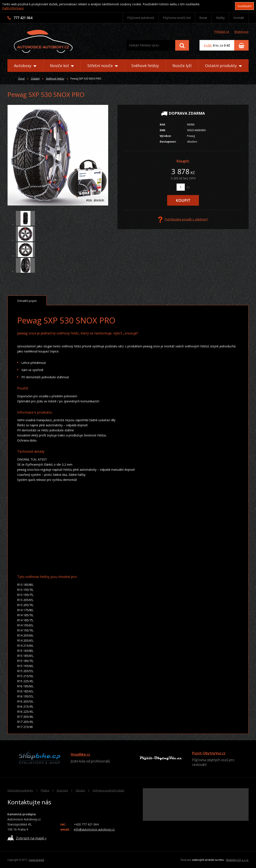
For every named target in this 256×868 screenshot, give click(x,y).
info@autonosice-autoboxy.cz (94, 829)
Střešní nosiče (103, 66)
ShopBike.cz (80, 754)
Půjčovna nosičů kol (177, 18)
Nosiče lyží (182, 66)
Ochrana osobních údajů (108, 790)
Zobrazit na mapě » (27, 838)
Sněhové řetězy (145, 66)
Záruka (80, 790)
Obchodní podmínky (20, 790)
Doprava (62, 790)
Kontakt (239, 18)
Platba (45, 790)
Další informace (13, 8)
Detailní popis (27, 301)
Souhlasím (244, 6)
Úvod (21, 79)
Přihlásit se (222, 32)
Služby (220, 18)
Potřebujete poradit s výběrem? (183, 220)
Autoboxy (25, 66)
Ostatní (35, 79)
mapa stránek (36, 860)
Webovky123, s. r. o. (237, 860)
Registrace (241, 32)
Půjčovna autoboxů (141, 18)
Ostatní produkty (223, 66)
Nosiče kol (62, 66)
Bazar (203, 18)
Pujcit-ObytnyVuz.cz (209, 753)
